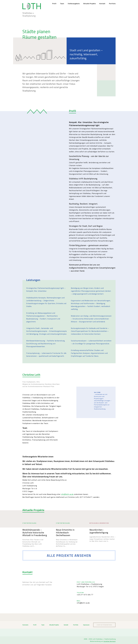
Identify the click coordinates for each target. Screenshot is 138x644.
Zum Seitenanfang (104, 625)
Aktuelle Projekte (89, 4)
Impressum (86, 625)
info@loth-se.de (67, 494)
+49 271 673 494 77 (85, 595)
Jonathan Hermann (110, 641)
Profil (54, 4)
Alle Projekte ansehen (69, 555)
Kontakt (102, 4)
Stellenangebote (74, 4)
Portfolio (112, 4)
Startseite (25, 625)
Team (62, 4)
